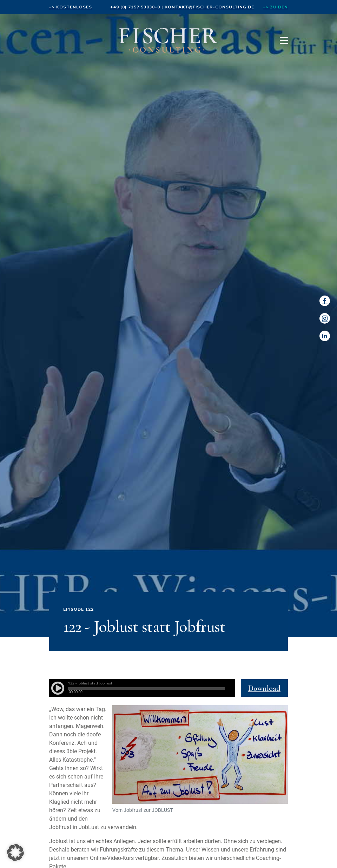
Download (264, 688)
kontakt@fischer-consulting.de (209, 7)
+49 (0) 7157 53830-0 (135, 7)
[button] (15, 853)
